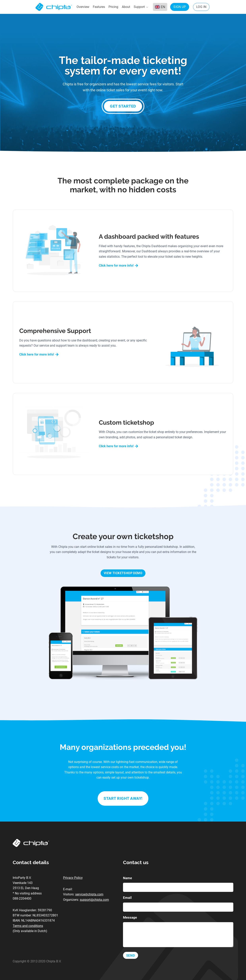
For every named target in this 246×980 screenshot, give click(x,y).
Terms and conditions (28, 926)
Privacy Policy (73, 878)
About (126, 7)
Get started (123, 106)
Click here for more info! (119, 266)
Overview (83, 7)
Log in (201, 7)
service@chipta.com (89, 894)
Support (141, 7)
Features (99, 7)
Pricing (113, 7)
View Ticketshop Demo (123, 573)
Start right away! (123, 798)
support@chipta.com (94, 900)
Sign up (180, 7)
